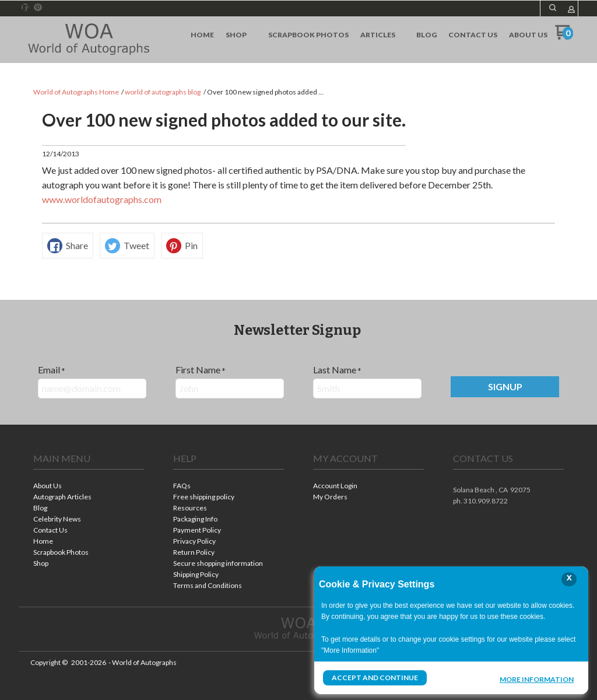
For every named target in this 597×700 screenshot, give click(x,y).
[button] (505, 387)
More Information (537, 679)
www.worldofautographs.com (102, 199)
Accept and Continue (375, 678)
